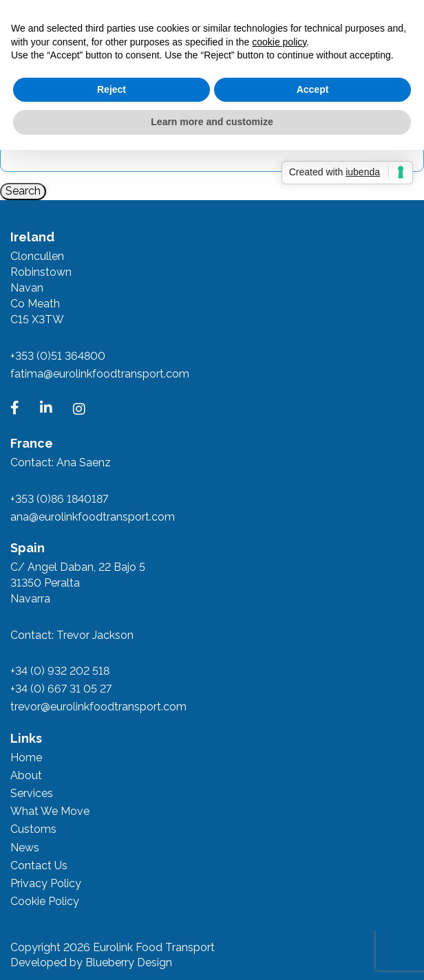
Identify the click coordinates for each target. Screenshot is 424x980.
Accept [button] (313, 89)
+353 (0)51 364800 (58, 356)
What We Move (50, 811)
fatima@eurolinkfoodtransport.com (100, 374)
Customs (33, 829)
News (25, 848)
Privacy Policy (46, 883)
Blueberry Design (129, 962)
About (26, 775)
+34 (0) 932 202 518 (60, 671)
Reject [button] (112, 89)
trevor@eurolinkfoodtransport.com (98, 707)
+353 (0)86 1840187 (59, 499)
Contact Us (39, 865)
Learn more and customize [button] (212, 122)
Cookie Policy (45, 901)
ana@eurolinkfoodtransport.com (93, 517)
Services (32, 793)
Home (26, 758)
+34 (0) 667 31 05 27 (61, 689)
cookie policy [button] (279, 42)
